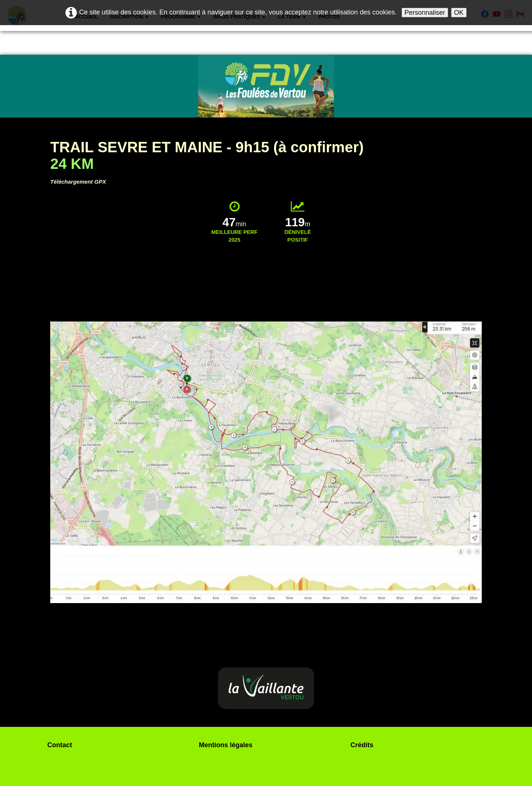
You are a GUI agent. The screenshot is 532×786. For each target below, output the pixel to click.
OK (459, 13)
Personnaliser (425, 13)
